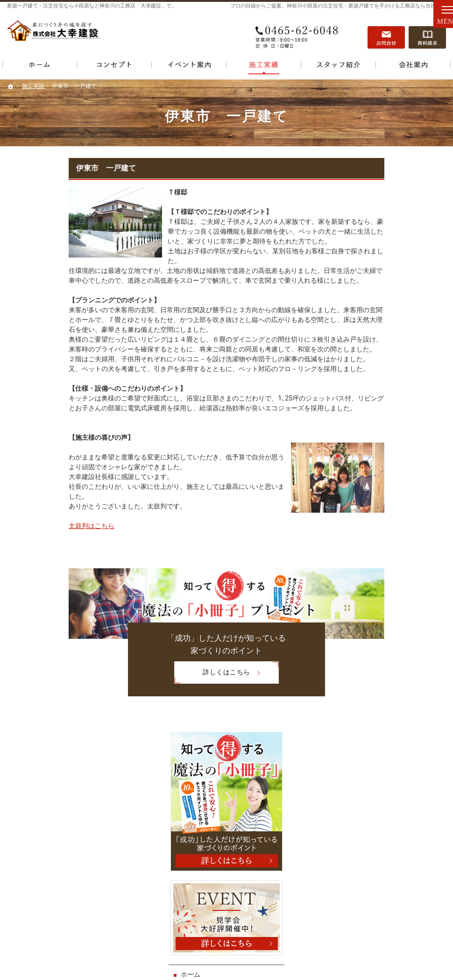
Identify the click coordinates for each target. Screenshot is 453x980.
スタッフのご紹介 (375, 616)
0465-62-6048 (298, 33)
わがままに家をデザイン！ (388, 556)
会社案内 (361, 676)
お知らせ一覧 (368, 696)
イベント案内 (368, 415)
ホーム (358, 395)
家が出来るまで (371, 656)
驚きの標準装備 (371, 596)
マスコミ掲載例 (371, 516)
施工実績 (361, 496)
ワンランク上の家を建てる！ (391, 576)
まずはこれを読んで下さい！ (391, 476)
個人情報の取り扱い (378, 716)
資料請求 (427, 33)
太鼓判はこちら (30, 526)
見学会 (368, 436)
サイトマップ (368, 737)
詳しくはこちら (150, 673)
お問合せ (386, 33)
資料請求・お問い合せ (381, 636)
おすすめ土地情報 (375, 536)
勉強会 (368, 456)
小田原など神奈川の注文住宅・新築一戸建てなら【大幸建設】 (317, 959)
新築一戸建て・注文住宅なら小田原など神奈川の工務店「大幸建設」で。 (92, 6)
